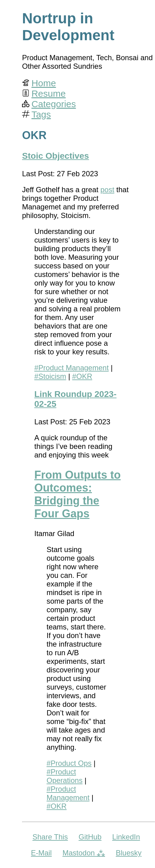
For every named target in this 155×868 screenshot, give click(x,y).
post (107, 190)
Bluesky (129, 853)
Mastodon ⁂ (84, 853)
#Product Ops (69, 763)
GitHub (90, 837)
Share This (50, 837)
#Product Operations (64, 776)
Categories (54, 104)
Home (44, 83)
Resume (49, 93)
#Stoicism (50, 376)
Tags (41, 114)
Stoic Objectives (55, 156)
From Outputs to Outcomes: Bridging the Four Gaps (77, 494)
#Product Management (72, 368)
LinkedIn (126, 837)
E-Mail (41, 853)
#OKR (82, 376)
